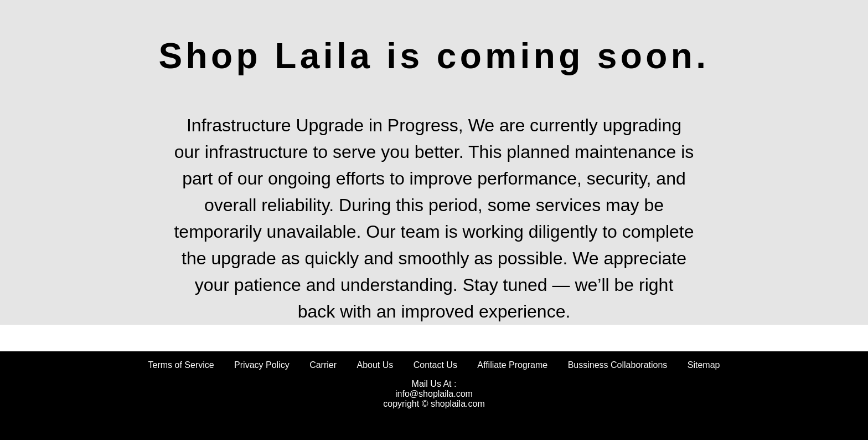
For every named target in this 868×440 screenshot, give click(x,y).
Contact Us (435, 365)
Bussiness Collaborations (618, 365)
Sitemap (704, 365)
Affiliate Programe (512, 365)
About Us (375, 365)
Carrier (323, 365)
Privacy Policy (262, 365)
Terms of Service (181, 365)
